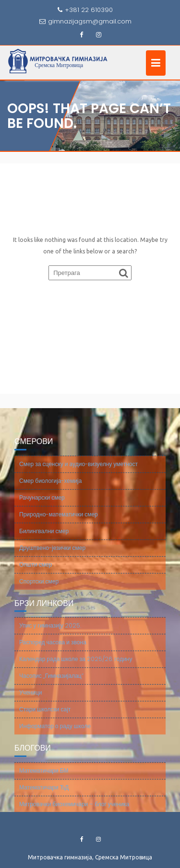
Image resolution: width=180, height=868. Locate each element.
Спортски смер (39, 588)
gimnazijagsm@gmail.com (85, 21)
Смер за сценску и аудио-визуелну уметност (78, 470)
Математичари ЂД (44, 794)
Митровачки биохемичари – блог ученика (74, 810)
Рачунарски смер (42, 504)
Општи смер (36, 571)
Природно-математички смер (59, 520)
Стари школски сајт (45, 715)
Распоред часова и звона (53, 648)
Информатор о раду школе (55, 732)
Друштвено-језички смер (52, 554)
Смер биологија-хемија (50, 487)
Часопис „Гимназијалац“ (51, 682)
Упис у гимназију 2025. (50, 632)
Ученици (30, 699)
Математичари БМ (44, 777)
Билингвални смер (44, 537)
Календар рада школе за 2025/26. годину (76, 665)
